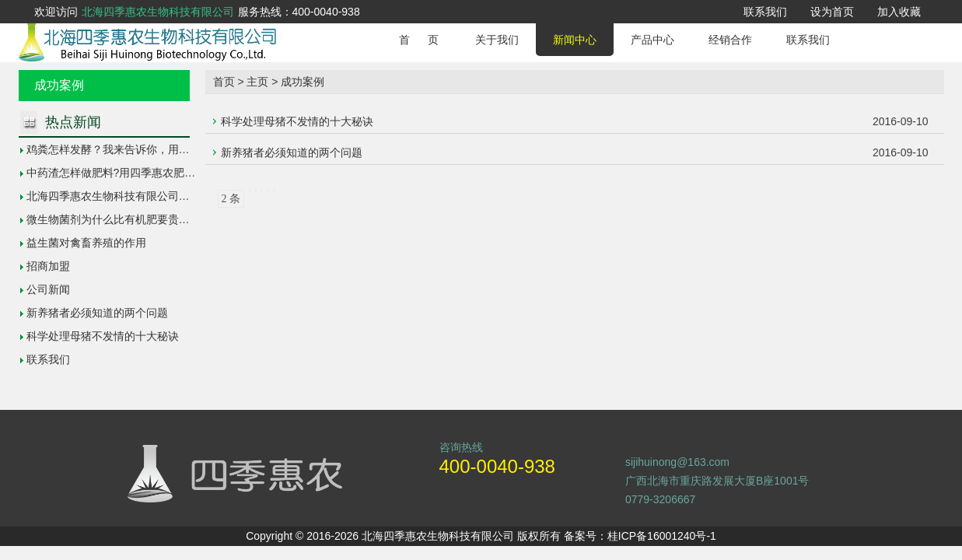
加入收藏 (899, 12)
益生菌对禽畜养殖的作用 (86, 243)
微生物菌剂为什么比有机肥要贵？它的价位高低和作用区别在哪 (179, 219)
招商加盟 (48, 266)
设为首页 (832, 12)
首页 (224, 82)
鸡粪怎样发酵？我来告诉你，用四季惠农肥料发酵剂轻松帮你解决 (184, 149)
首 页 (419, 40)
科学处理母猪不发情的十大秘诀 (103, 336)
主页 (257, 82)
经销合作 (730, 40)
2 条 (231, 199)
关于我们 (497, 40)
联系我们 (765, 12)
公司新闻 (48, 289)
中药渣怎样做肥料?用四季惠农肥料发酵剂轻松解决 (149, 173)
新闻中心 (575, 40)
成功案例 (303, 82)
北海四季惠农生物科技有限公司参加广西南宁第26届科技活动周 (180, 196)
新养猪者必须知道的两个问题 (97, 313)
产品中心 (652, 40)
